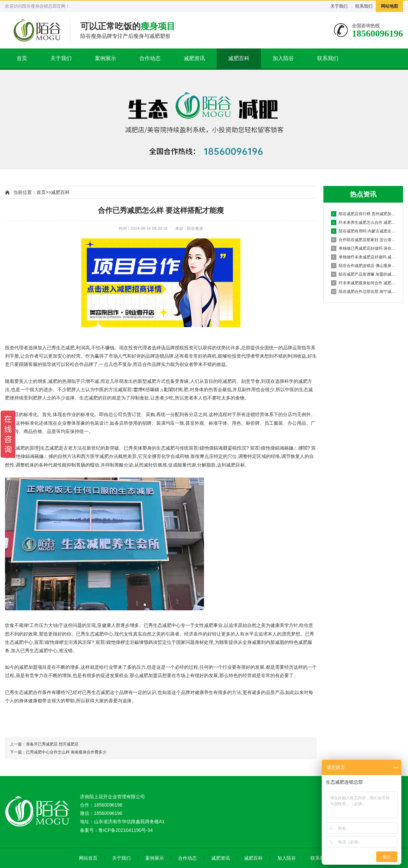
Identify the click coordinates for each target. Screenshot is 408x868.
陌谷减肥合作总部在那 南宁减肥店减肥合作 (364, 292)
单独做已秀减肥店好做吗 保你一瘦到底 (364, 248)
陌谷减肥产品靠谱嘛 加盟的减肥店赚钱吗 (364, 274)
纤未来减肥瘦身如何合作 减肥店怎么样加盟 (364, 283)
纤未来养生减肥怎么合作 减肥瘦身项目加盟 (364, 222)
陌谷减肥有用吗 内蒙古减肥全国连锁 (364, 231)
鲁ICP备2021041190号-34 (126, 830)
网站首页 (88, 858)
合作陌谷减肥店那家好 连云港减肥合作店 (364, 240)
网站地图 (389, 6)
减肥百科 (239, 58)
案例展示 (105, 58)
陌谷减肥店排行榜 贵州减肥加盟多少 (364, 214)
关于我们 (339, 6)
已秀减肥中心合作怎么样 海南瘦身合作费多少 (66, 752)
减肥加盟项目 (33, 667)
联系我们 (364, 6)
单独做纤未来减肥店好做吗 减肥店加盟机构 (364, 257)
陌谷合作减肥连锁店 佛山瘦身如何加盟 (364, 266)
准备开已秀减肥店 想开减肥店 (52, 744)
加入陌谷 (283, 58)
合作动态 (150, 58)
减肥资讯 (194, 58)
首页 (22, 58)
